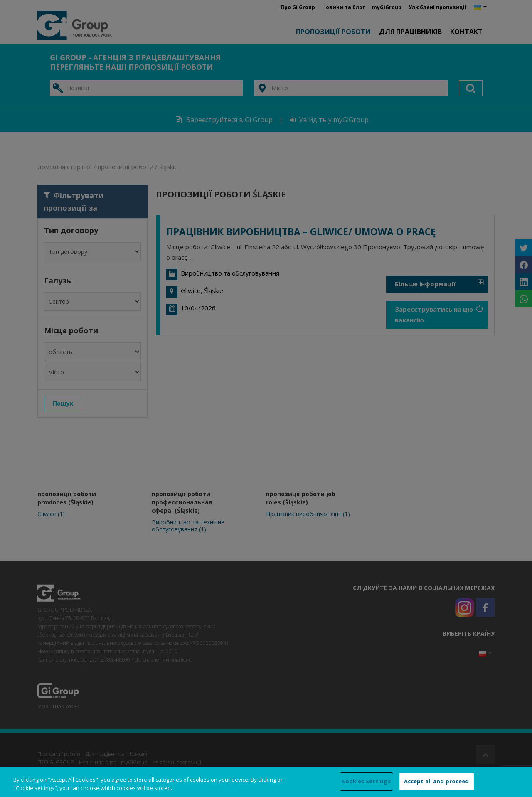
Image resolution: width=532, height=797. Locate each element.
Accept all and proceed (437, 781)
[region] (266, 782)
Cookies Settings (366, 781)
